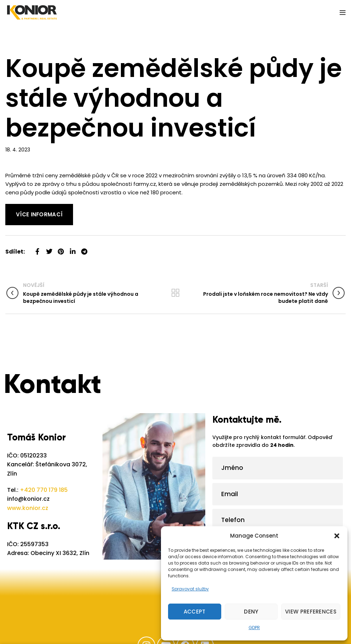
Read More (19, 208)
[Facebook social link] (37, 249)
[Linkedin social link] (73, 249)
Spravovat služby (190, 589)
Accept (195, 612)
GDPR (254, 628)
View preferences (311, 612)
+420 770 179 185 (44, 490)
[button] (337, 536)
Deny (251, 612)
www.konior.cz (28, 508)
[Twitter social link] (49, 249)
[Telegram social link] (84, 249)
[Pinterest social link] (61, 249)
